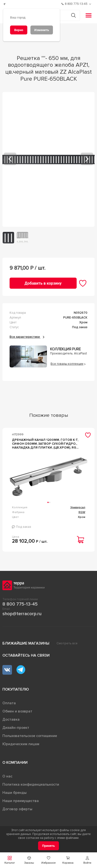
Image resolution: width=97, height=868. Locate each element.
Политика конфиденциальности (31, 784)
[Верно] (19, 30)
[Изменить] (42, 30)
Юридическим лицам (21, 744)
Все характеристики (27, 337)
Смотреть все (67, 643)
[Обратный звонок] (91, 4)
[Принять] (48, 846)
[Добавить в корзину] (43, 283)
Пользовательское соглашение (30, 736)
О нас (7, 776)
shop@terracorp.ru (22, 614)
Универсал (78, 507)
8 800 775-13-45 (20, 604)
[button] (87, 860)
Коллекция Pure (65, 349)
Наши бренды (14, 793)
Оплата (9, 703)
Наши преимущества (21, 801)
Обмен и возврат (17, 711)
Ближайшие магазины (26, 643)
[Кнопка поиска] (73, 15)
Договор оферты (17, 809)
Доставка (11, 719)
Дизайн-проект (16, 728)
